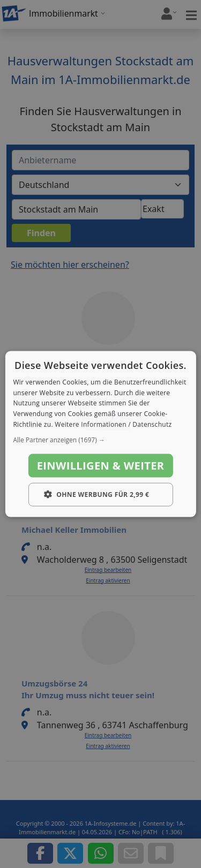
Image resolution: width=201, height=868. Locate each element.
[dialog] (100, 434)
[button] (100, 440)
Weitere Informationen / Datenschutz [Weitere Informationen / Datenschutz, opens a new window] (113, 424)
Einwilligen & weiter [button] (101, 465)
